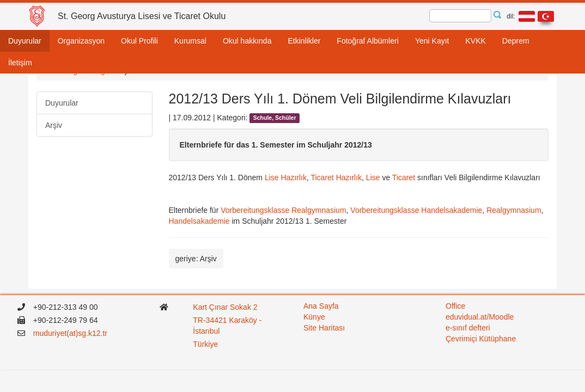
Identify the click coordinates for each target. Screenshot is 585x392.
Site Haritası (324, 328)
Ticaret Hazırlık (336, 177)
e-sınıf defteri (468, 328)
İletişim (20, 63)
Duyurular (25, 41)
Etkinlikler (304, 41)
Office (455, 306)
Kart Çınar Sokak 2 (225, 307)
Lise (373, 177)
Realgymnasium (514, 210)
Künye (314, 317)
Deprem (516, 41)
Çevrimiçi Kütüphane (481, 339)
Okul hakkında (247, 41)
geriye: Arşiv (196, 259)
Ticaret (404, 177)
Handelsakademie (200, 221)
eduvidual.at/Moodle (480, 317)
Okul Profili (139, 41)
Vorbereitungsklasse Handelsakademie (416, 210)
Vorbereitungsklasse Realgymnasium (282, 210)
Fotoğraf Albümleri (368, 41)
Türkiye (206, 344)
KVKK (475, 41)
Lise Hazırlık (286, 177)
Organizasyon (81, 41)
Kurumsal (190, 41)
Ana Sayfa (321, 306)
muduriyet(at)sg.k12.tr (70, 333)
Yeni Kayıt (432, 41)
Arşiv (54, 125)
